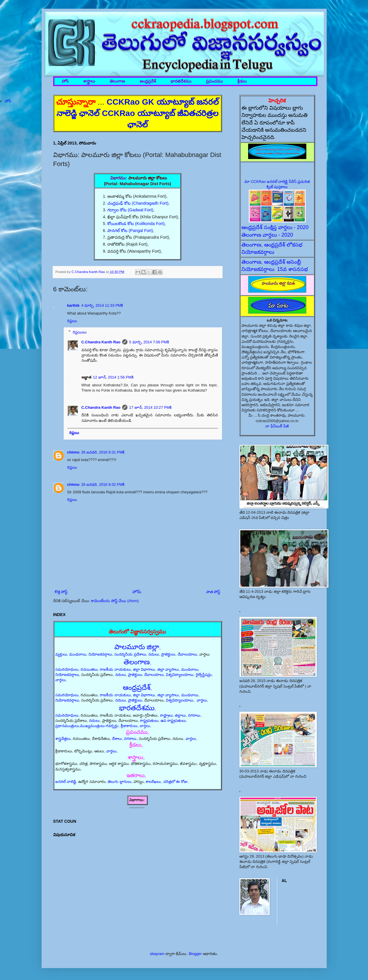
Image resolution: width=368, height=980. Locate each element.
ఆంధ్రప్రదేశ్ (148, 81)
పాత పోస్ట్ (213, 592)
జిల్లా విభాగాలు (144, 669)
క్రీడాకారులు (129, 726)
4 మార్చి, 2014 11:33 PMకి (102, 305)
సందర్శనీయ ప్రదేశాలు (130, 654)
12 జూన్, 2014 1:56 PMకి (113, 377)
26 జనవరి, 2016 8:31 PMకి (103, 452)
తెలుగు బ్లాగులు (120, 782)
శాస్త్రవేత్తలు (63, 739)
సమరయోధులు (67, 669)
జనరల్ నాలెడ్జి (66, 782)
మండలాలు (78, 654)
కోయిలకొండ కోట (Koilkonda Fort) (136, 224)
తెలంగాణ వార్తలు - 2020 (267, 235)
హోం (65, 81)
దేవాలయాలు (187, 654)
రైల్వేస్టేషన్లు (204, 675)
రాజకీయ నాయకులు (115, 669)
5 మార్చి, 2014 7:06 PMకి (149, 342)
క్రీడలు (242, 81)
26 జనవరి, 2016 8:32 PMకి (103, 484)
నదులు (154, 654)
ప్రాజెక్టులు (168, 654)
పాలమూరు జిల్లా (137, 647)
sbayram (157, 954)
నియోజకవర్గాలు (100, 654)
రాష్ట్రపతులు (149, 721)
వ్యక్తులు (61, 654)
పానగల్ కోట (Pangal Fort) (130, 231)
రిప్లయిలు (80, 332)
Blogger (195, 954)
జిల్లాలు (180, 715)
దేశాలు (117, 739)
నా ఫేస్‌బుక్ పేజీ (277, 426)
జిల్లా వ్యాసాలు (168, 669)
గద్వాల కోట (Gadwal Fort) (130, 210)
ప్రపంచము (214, 81)
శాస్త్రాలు (89, 81)
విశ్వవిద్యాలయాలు (180, 675)
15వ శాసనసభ (293, 269)
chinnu (73, 452)
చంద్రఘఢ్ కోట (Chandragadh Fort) (138, 203)
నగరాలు (194, 715)
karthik (73, 305)
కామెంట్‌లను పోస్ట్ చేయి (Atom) (115, 601)
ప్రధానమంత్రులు (67, 726)
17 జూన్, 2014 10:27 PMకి (150, 407)
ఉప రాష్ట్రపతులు (173, 721)
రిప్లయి (72, 321)
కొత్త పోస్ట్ (61, 592)
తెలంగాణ (117, 81)
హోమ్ (137, 592)
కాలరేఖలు (153, 782)
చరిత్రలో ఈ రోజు (175, 782)
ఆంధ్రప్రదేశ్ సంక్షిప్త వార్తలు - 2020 (275, 227)
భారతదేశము (181, 81)
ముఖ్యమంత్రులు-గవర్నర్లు (99, 726)
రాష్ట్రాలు (166, 715)
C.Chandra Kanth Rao (101, 342)
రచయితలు (89, 669)
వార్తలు (61, 680)
